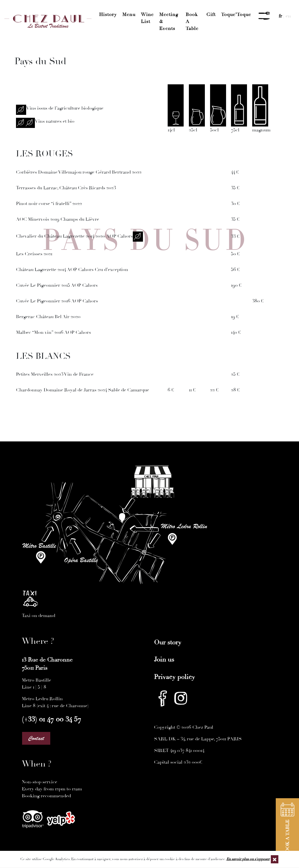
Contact (36, 738)
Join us (164, 660)
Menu (129, 15)
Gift (211, 15)
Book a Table (192, 22)
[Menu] (264, 16)
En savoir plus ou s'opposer (248, 859)
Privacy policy (174, 677)
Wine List (147, 18)
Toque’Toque (236, 15)
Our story (168, 642)
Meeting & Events (169, 22)
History (108, 15)
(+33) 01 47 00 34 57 (51, 719)
